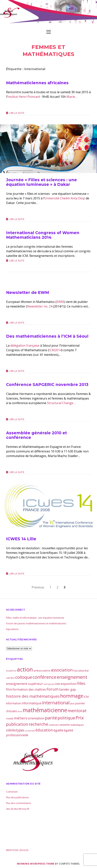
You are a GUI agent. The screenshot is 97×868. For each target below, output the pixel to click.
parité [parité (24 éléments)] (51, 718)
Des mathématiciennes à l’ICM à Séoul (47, 336)
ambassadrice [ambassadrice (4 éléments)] (42, 671)
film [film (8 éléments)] (9, 689)
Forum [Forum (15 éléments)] (53, 689)
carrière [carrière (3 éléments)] (10, 678)
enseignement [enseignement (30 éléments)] (72, 677)
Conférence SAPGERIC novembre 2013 (47, 385)
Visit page (48, 12)
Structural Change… (61, 403)
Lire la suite (17, 113)
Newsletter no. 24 (40, 306)
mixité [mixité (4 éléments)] (10, 718)
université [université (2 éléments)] (30, 731)
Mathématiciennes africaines (37, 83)
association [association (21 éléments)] (62, 670)
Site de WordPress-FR (18, 809)
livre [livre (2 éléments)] (20, 711)
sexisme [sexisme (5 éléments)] (65, 725)
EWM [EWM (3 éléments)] (57, 684)
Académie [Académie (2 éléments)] (11, 671)
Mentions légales (17, 850)
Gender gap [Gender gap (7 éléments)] (67, 689)
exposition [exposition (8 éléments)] (69, 684)
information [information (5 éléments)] (14, 703)
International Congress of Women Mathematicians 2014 (43, 235)
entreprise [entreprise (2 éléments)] (49, 684)
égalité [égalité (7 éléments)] (58, 730)
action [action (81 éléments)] (25, 669)
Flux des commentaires (19, 803)
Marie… (72, 97)
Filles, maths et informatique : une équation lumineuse (35, 618)
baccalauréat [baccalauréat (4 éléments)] (81, 671)
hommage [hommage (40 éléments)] (72, 696)
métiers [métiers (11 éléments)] (21, 718)
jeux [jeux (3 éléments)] (72, 703)
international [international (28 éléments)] (56, 703)
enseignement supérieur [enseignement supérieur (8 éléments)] (24, 684)
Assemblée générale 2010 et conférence (36, 435)
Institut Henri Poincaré (24, 97)
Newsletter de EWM (28, 292)
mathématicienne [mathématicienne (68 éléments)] (45, 710)
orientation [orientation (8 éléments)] (36, 718)
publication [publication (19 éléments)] (17, 724)
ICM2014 (55, 350)
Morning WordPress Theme (36, 864)
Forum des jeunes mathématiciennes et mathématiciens (36, 623)
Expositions (12, 629)
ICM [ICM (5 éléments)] (86, 697)
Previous (38, 587)
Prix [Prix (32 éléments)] (80, 718)
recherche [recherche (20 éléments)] (38, 724)
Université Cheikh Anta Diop (65, 198)
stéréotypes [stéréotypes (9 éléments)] (15, 730)
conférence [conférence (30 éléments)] (44, 677)
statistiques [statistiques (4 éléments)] (77, 725)
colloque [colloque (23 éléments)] (24, 677)
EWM (60, 302)
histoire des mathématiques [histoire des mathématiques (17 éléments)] (33, 696)
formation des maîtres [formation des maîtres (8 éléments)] (29, 689)
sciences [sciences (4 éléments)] (54, 725)
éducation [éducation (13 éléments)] (44, 730)
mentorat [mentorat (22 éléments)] (77, 710)
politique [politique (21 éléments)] (66, 718)
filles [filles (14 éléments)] (81, 683)
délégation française (25, 345)
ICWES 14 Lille (48, 508)
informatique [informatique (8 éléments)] (32, 703)
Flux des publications (17, 797)
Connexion (12, 792)
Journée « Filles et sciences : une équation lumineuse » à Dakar (48, 149)
